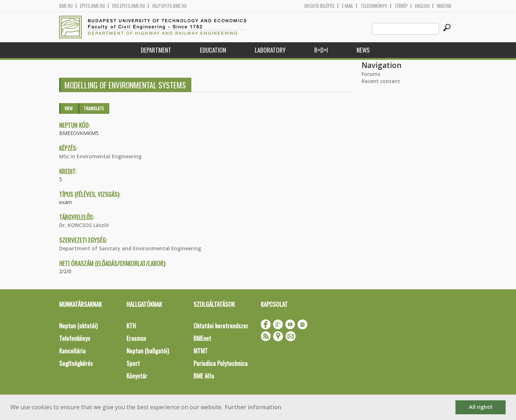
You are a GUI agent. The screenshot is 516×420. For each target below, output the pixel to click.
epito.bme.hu (92, 6)
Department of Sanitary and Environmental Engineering (130, 248)
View (69, 108)
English (422, 6)
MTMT (201, 351)
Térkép (401, 6)
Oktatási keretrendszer (221, 326)
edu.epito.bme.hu (129, 6)
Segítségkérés (76, 363)
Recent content (381, 81)
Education (213, 50)
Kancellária (72, 351)
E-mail (348, 6)
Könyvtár (137, 376)
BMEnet (202, 338)
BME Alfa (204, 376)
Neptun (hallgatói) (148, 351)
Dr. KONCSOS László (84, 225)
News (363, 50)
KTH (131, 326)
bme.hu (66, 6)
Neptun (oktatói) (78, 326)
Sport (133, 363)
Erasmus (136, 338)
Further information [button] (253, 407)
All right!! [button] (481, 407)
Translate (94, 108)
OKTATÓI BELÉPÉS (319, 6)
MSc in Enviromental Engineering (100, 156)
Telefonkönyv (374, 6)
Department (156, 50)
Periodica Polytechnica (221, 363)
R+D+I (321, 50)
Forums (371, 74)
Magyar (444, 6)
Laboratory (270, 50)
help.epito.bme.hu (169, 6)
